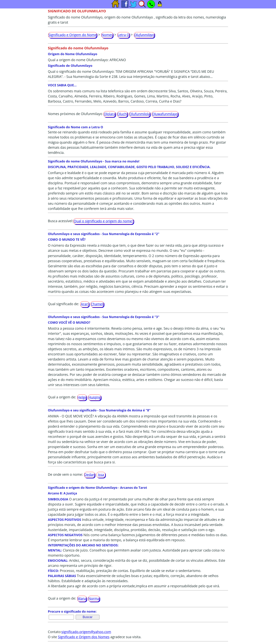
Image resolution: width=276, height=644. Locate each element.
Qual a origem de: (62, 397)
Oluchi (122, 114)
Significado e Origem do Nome (73, 35)
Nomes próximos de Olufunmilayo (75, 114)
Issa (101, 475)
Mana (82, 598)
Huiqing (95, 397)
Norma (94, 598)
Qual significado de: (63, 304)
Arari (85, 304)
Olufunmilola (140, 114)
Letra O (123, 35)
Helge (82, 397)
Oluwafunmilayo (165, 114)
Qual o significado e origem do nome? (103, 221)
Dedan (90, 475)
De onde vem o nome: (65, 474)
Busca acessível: (60, 221)
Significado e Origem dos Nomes (84, 637)
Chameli (97, 304)
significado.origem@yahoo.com (86, 632)
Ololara (109, 114)
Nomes (107, 35)
